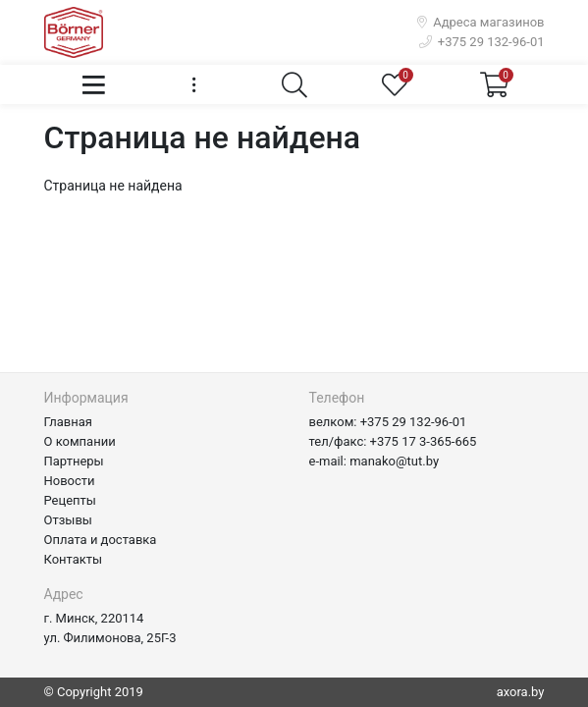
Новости (70, 481)
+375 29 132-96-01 (482, 42)
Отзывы (68, 520)
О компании (80, 441)
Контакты (74, 559)
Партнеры (74, 461)
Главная (68, 422)
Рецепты (70, 500)
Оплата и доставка (101, 540)
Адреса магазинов (481, 22)
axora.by (521, 692)
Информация (86, 398)
